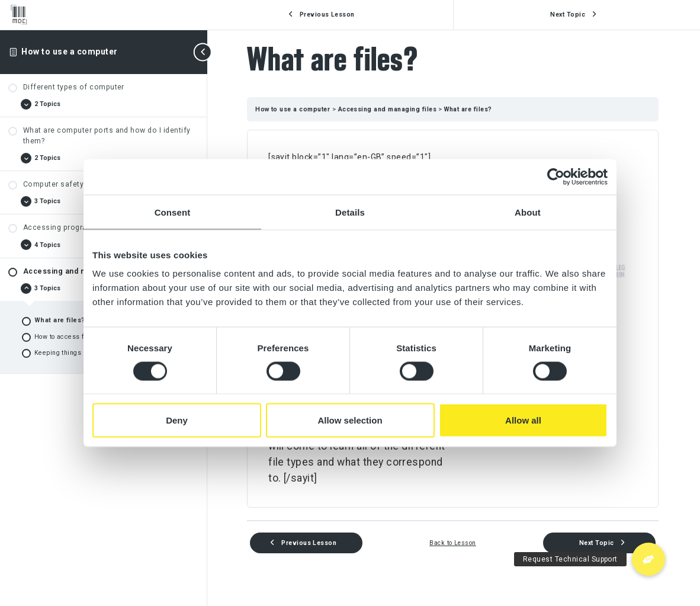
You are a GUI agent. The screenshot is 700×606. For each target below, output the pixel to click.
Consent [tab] (173, 212)
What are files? (470, 109)
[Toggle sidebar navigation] (204, 52)
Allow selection (350, 420)
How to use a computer (69, 52)
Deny (177, 420)
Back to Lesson (454, 543)
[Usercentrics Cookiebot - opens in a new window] (556, 177)
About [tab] (528, 212)
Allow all (523, 420)
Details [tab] (350, 212)
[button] (648, 559)
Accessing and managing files (390, 109)
